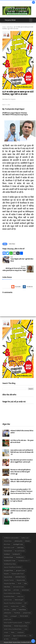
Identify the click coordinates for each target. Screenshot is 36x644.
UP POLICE (14, 639)
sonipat (6, 632)
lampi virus (20, 596)
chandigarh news (18, 544)
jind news (16, 590)
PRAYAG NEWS (24, 616)
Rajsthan (27, 623)
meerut (6, 606)
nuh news (7, 610)
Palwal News (22, 610)
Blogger (18, 287)
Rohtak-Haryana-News (21, 626)
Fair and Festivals (20, 551)
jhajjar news (7, 590)
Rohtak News (8, 626)
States (13, 632)
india (25, 583)
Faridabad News (8, 557)
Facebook (30, 287)
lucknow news (8, 600)
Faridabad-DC (20, 557)
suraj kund (20, 632)
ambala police (18, 541)
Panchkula (17, 613)
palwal (14, 610)
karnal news (25, 590)
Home (4, 27)
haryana (6, 574)
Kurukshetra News (9, 596)
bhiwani (28, 541)
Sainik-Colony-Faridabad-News (13, 629)
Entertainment (8, 551)
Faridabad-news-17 (24, 561)
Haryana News (8, 577)
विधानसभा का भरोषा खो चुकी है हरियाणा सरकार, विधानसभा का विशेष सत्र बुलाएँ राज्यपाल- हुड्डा (20, 472)
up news (6, 639)
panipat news (27, 613)
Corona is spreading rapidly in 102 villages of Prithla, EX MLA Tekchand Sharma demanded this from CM (21, 491)
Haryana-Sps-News (9, 583)
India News (10, 27)
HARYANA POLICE (20, 577)
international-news (18, 587)
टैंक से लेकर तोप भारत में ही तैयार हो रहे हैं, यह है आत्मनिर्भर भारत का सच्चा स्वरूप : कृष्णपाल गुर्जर (22, 511)
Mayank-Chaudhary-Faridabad (13, 603)
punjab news (8, 619)
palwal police (8, 613)
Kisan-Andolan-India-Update (12, 593)
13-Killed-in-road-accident (11, 538)
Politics (6, 616)
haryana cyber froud (17, 574)
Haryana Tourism (9, 580)
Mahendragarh (19, 600)
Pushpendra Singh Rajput (15, 109)
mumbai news (15, 606)
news (23, 606)
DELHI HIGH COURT (9, 548)
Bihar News (7, 544)
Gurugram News (8, 570)
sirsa (26, 629)
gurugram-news (21, 570)
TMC (30, 636)
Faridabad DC (16, 554)
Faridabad (7, 554)
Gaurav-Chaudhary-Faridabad (13, 567)
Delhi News (21, 548)
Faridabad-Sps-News (10, 564)
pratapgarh (14, 616)
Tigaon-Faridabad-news (20, 636)
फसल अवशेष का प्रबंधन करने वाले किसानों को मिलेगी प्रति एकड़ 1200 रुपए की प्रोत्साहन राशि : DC (22, 452)
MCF (26, 603)
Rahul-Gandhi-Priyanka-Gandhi (13, 623)
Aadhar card (25, 538)
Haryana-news (21, 580)
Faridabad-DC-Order (10, 561)
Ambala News (8, 541)
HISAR (19, 583)
